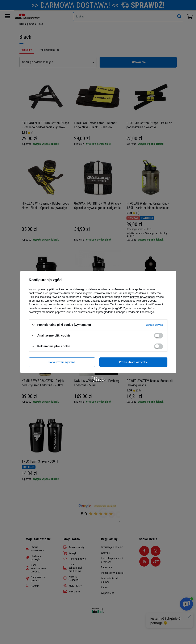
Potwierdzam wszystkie (133, 362)
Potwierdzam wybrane (62, 362)
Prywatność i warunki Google (139, 301)
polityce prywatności (142, 297)
